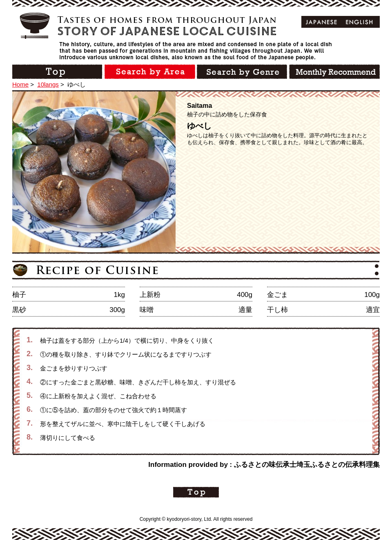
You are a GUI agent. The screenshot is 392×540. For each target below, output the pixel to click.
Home (20, 84)
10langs (48, 84)
